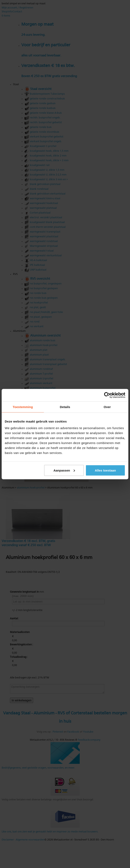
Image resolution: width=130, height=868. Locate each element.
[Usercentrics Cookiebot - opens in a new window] (107, 395)
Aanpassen (64, 470)
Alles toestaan (105, 470)
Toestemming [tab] (23, 407)
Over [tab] (107, 407)
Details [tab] (65, 407)
